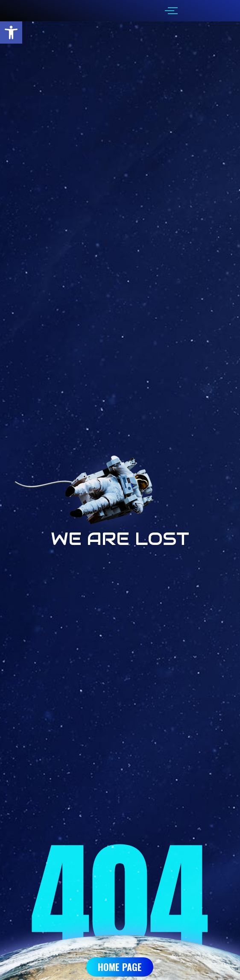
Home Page (120, 967)
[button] (11, 32)
